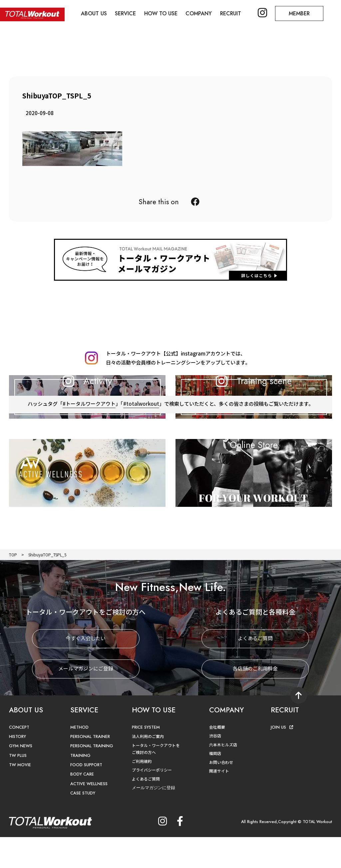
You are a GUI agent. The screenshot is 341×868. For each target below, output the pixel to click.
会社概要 (217, 758)
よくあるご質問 (255, 669)
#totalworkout (141, 441)
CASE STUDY (83, 824)
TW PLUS (18, 786)
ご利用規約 (142, 792)
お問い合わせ (221, 793)
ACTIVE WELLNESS (89, 815)
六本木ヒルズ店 (223, 775)
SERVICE (126, 13)
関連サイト (219, 802)
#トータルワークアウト (89, 441)
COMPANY (199, 13)
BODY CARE (82, 805)
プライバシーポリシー (152, 801)
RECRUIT (231, 13)
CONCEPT (19, 758)
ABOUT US (94, 13)
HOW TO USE (161, 13)
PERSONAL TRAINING (92, 777)
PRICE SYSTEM (146, 758)
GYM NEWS (21, 777)
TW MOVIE (20, 796)
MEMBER (300, 13)
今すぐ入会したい (86, 669)
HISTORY (18, 767)
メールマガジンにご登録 (86, 700)
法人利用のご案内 (148, 767)
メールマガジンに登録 (154, 819)
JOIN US (282, 758)
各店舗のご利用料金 (255, 700)
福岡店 (215, 784)
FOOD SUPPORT (87, 796)
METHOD (79, 758)
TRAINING (81, 786)
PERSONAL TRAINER (91, 767)
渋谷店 (215, 767)
